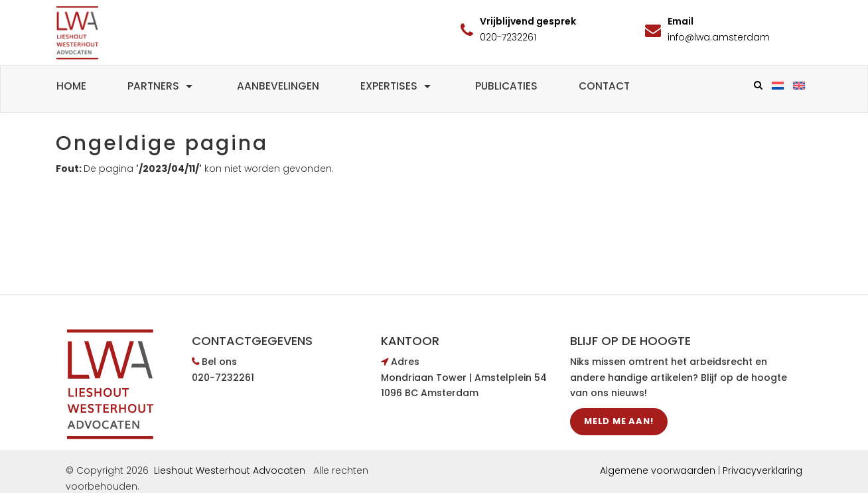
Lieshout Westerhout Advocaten (230, 470)
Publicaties (506, 86)
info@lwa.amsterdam (719, 37)
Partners (162, 86)
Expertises (397, 86)
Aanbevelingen (278, 86)
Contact (604, 86)
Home (71, 86)
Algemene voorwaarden (658, 470)
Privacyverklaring (762, 470)
